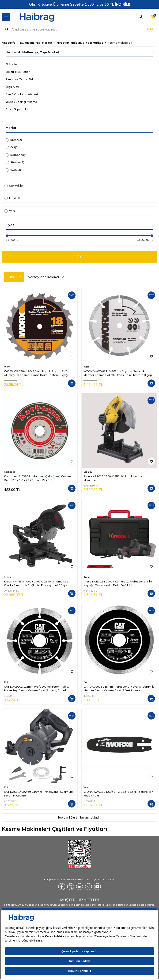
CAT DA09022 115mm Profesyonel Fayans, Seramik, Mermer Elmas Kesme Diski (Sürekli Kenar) (119, 688)
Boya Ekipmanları (17, 109)
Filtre (14, 277)
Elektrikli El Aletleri (18, 72)
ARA (150, 29)
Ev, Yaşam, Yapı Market (36, 43)
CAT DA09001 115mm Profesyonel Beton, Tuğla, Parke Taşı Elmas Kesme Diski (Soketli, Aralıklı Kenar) (36, 689)
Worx (13, 170)
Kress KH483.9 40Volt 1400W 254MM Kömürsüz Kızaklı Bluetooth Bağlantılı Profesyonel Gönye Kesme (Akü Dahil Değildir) (36, 583)
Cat (12, 147)
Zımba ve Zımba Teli (20, 79)
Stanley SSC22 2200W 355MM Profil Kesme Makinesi (113, 478)
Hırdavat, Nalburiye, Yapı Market (80, 43)
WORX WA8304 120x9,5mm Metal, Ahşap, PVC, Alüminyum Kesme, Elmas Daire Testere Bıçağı (36, 373)
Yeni (10, 211)
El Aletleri (12, 64)
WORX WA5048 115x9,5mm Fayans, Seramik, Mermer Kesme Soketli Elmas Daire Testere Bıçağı (118, 373)
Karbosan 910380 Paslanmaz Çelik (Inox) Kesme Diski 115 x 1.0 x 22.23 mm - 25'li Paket (37, 478)
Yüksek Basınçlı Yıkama (21, 102)
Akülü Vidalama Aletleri (22, 94)
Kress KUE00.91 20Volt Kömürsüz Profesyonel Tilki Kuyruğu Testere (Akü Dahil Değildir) (118, 583)
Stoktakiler (14, 186)
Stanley (15, 162)
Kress (14, 140)
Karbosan (17, 155)
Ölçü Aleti (12, 87)
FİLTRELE (80, 257)
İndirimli (12, 198)
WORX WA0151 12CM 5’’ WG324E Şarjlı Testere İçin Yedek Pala (118, 794)
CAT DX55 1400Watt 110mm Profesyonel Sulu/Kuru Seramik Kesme (38, 794)
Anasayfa (9, 43)
